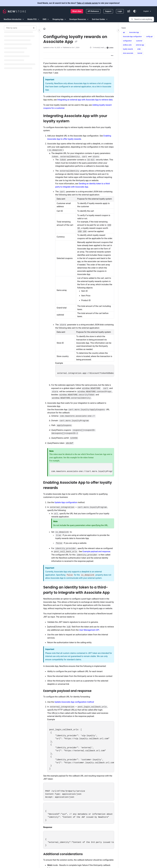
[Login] (120, 11)
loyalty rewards (128, 49)
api (124, 32)
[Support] (108, 11)
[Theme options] (135, 11)
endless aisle (127, 45)
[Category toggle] (39, 30)
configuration (127, 41)
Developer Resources (78, 19)
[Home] (44, 29)
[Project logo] (14, 11)
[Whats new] (129, 11)
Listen (110, 48)
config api (149, 37)
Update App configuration (66, 502)
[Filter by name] (20, 28)
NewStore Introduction (13, 19)
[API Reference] (93, 11)
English (145, 11)
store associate (128, 53)
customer (139, 41)
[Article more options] (112, 56)
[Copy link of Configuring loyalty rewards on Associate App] (76, 42)
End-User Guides (98, 19)
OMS (44, 19)
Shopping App (58, 19)
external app (140, 45)
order (139, 49)
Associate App (134, 32)
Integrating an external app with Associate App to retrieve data (85, 100)
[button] (141, 19)
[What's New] (77, 11)
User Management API (89, 630)
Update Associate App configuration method (74, 702)
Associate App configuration (132, 37)
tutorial (140, 53)
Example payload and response (96, 551)
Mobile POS (32, 19)
